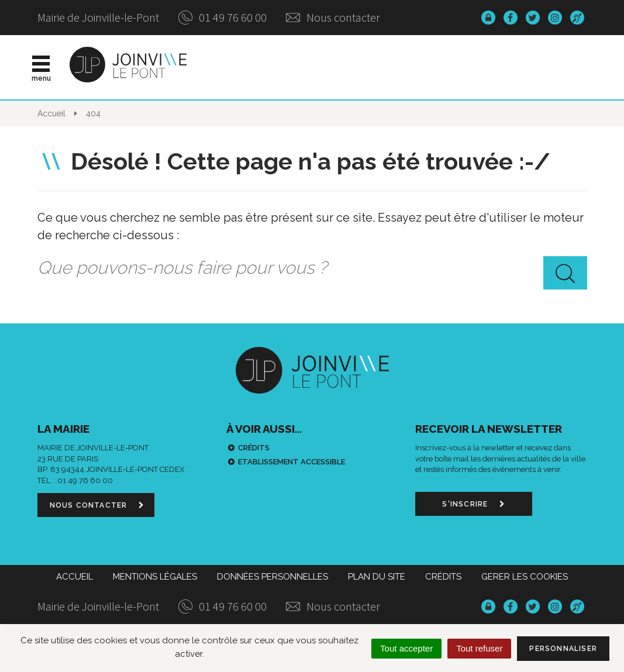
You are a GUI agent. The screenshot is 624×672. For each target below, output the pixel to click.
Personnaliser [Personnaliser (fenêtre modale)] (563, 649)
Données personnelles (273, 577)
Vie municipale (346, 67)
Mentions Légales (155, 577)
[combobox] (312, 268)
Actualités (263, 67)
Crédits (254, 448)
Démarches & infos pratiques (481, 67)
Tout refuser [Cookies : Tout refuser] (479, 648)
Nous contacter (333, 17)
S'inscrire (473, 504)
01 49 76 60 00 (223, 17)
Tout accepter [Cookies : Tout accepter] (406, 648)
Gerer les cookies (525, 577)
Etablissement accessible (292, 462)
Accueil (75, 577)
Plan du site (377, 577)
